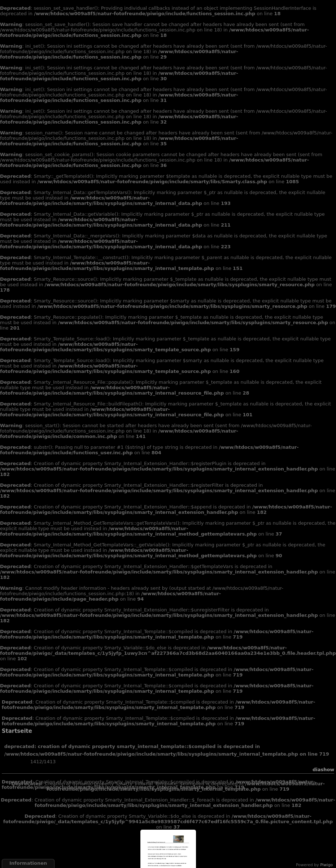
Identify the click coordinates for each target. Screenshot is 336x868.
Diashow (323, 770)
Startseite (17, 731)
